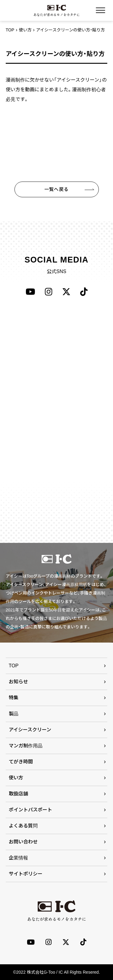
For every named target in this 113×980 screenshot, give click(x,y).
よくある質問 (23, 826)
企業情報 (18, 858)
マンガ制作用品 (26, 746)
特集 (14, 698)
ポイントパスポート (30, 810)
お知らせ (18, 682)
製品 (14, 714)
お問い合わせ (23, 842)
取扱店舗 (18, 794)
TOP (10, 30)
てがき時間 (21, 762)
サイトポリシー (26, 874)
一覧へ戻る (56, 189)
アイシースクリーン (30, 730)
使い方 (25, 30)
